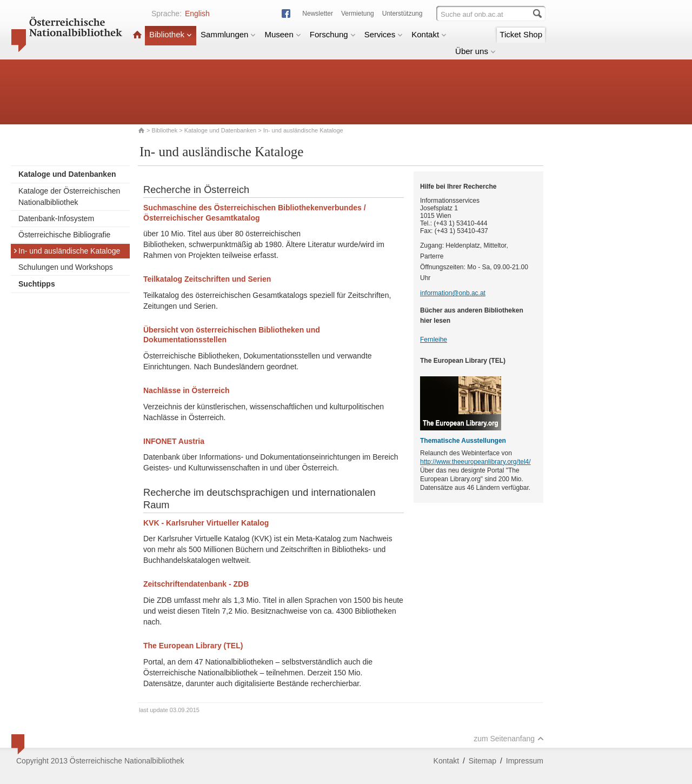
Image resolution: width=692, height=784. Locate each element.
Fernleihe (434, 340)
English (197, 14)
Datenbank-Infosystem (56, 218)
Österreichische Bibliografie (64, 235)
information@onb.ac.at (453, 293)
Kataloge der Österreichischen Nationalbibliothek (69, 197)
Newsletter (318, 14)
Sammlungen (228, 34)
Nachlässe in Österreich (187, 390)
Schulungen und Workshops (66, 267)
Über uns (475, 51)
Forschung (333, 34)
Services (384, 34)
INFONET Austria (174, 441)
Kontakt (429, 34)
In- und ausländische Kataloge (66, 251)
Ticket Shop (521, 34)
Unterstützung (402, 14)
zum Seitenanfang (509, 739)
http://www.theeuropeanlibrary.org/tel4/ (475, 462)
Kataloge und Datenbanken (220, 130)
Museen (282, 34)
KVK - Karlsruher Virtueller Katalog (206, 523)
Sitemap (483, 761)
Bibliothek (171, 34)
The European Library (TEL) (193, 646)
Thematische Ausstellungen (463, 441)
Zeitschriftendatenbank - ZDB (196, 584)
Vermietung (358, 14)
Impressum (525, 761)
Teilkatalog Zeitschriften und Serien (207, 279)
